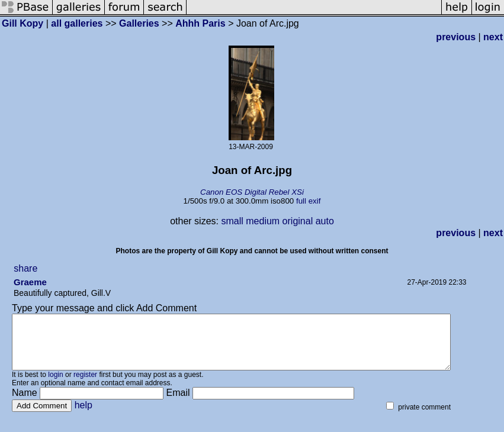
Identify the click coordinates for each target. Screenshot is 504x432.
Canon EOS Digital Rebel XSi (252, 192)
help (84, 416)
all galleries (77, 23)
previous (456, 37)
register (85, 385)
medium (263, 221)
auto (325, 221)
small (232, 221)
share (25, 268)
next (493, 37)
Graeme (30, 282)
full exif (308, 201)
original (298, 221)
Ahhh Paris (200, 23)
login (55, 385)
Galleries (139, 23)
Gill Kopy (23, 23)
